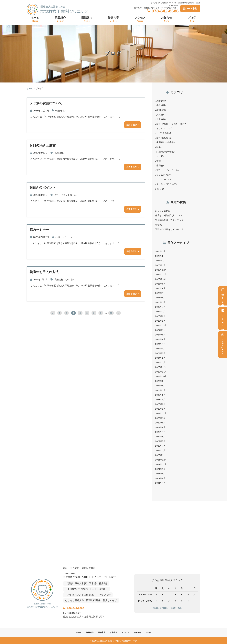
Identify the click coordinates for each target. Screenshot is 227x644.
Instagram (223, 345)
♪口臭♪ (159, 147)
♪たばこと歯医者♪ (164, 133)
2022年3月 (161, 450)
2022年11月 (161, 413)
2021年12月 (161, 460)
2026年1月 (161, 265)
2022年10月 (161, 418)
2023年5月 (161, 395)
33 (111, 315)
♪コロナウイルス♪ (164, 179)
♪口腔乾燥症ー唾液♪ (166, 152)
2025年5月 (161, 302)
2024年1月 (161, 362)
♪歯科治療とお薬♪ (164, 138)
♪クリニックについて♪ (66, 239)
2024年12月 (161, 325)
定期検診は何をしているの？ (170, 229)
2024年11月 (161, 330)
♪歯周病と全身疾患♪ (166, 142)
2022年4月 (161, 446)
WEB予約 (190, 9)
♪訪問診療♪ (161, 110)
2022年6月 (161, 437)
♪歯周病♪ (160, 165)
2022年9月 (161, 423)
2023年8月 (161, 386)
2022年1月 (161, 455)
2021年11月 (161, 464)
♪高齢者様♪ (61, 111)
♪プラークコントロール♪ (66, 196)
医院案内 (87, 19)
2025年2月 (161, 316)
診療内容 (113, 19)
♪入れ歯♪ (70, 281)
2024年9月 (161, 335)
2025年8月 (161, 288)
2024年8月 (161, 339)
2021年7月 (161, 483)
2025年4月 (161, 307)
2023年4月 (161, 399)
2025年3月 (161, 312)
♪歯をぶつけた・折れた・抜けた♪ (173, 124)
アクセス (140, 19)
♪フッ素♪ (160, 156)
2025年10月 (161, 279)
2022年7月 (161, 432)
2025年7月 (161, 293)
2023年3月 (161, 404)
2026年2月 (161, 261)
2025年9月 (161, 284)
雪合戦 (159, 225)
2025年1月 (161, 321)
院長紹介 (60, 19)
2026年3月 (161, 256)
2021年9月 (161, 474)
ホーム (35, 19)
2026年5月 (161, 251)
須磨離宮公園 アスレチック (170, 220)
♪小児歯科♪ (161, 105)
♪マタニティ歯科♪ (164, 175)
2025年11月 (161, 274)
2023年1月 (161, 409)
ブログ (192, 19)
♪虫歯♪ (159, 161)
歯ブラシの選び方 (164, 211)
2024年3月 (161, 353)
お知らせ (167, 19)
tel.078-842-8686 (82, 608)
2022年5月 (161, 441)
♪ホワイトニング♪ (164, 128)
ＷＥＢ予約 (223, 296)
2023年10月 (161, 376)
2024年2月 (161, 358)
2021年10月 (161, 469)
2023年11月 (161, 372)
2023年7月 (161, 390)
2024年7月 (161, 344)
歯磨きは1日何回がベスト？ (170, 215)
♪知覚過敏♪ (161, 119)
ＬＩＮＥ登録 (223, 318)
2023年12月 (161, 367)
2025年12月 (161, 270)
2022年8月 (161, 427)
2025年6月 (161, 298)
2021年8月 (161, 478)
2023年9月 (161, 381)
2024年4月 (161, 349)
